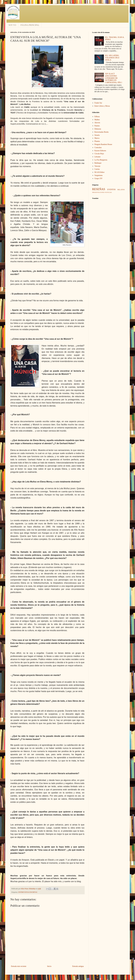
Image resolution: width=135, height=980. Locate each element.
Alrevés (97, 123)
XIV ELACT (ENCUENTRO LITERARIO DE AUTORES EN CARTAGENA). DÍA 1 (114, 78)
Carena (97, 169)
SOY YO (12, 25)
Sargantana (99, 175)
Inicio (49, 966)
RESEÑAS (99, 189)
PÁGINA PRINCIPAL (30, 25)
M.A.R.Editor (99, 172)
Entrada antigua (78, 966)
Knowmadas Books (102, 132)
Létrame (98, 157)
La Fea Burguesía (101, 160)
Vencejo (97, 166)
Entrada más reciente (19, 966)
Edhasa (97, 117)
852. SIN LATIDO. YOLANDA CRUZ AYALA (112, 58)
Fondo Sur (98, 103)
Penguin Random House (103, 144)
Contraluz (98, 148)
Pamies (97, 126)
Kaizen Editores (100, 151)
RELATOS (121, 190)
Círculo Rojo (99, 154)
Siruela (97, 135)
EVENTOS (112, 190)
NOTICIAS (108, 192)
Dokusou (98, 129)
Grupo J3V (99, 178)
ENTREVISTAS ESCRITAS (28, 892)
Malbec (97, 120)
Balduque (98, 163)
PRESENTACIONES (98, 192)
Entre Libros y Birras (102, 106)
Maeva (97, 138)
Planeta (97, 141)
